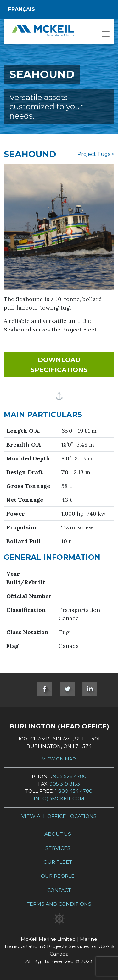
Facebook (45, 689)
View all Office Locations (59, 816)
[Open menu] (106, 36)
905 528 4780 (70, 776)
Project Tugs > (96, 154)
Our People (58, 876)
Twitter (67, 689)
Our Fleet (58, 862)
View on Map (59, 759)
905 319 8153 (65, 784)
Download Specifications (72, 365)
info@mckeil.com (59, 799)
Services (58, 848)
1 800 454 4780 (74, 791)
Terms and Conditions (59, 904)
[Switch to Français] (59, 9)
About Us (58, 834)
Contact (59, 890)
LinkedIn (90, 689)
